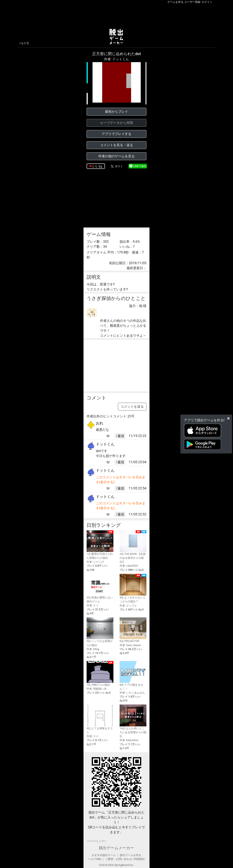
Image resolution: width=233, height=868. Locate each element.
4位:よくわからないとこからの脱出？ (133, 589)
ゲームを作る (175, 2)
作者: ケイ (93, 736)
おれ (100, 423)
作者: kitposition (129, 740)
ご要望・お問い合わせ (119, 859)
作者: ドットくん (116, 59)
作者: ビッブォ (128, 606)
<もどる (24, 43)
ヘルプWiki (95, 859)
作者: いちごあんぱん (132, 693)
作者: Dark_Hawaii (130, 645)
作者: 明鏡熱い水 (97, 689)
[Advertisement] (116, 15)
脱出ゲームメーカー (116, 848)
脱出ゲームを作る (131, 855)
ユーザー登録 (192, 2)
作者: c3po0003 (129, 566)
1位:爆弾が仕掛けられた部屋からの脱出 (100, 545)
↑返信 (120, 436)
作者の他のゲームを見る (116, 156)
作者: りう (93, 605)
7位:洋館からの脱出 (100, 674)
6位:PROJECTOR (133, 630)
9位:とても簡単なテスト (100, 719)
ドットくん (105, 444)
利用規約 (139, 859)
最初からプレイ (116, 112)
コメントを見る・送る (116, 145)
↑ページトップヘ (97, 841)
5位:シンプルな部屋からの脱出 (100, 632)
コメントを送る (132, 407)
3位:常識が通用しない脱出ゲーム (100, 588)
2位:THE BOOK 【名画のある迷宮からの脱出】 (133, 547)
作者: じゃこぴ (95, 562)
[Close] (228, 418)
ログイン (207, 2)
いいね (97, 166)
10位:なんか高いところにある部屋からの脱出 (133, 721)
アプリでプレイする (116, 134)
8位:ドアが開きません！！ (133, 676)
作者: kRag (93, 649)
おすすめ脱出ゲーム (104, 855)
